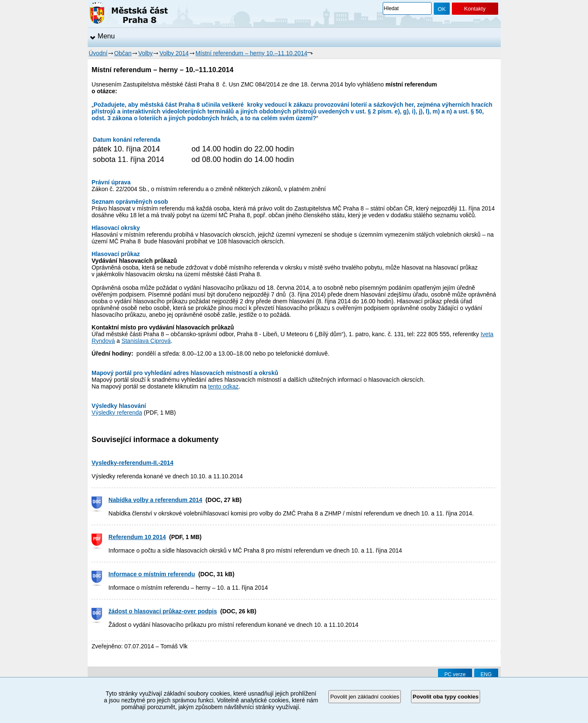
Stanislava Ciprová (146, 341)
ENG (486, 674)
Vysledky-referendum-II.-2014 (132, 463)
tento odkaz (223, 386)
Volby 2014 (174, 53)
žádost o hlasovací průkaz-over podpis (163, 611)
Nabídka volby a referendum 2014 (155, 500)
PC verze (455, 674)
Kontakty (475, 9)
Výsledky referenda (117, 413)
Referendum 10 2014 (137, 537)
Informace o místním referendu (152, 574)
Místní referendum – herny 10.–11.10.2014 (251, 53)
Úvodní (98, 53)
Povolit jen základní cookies (365, 697)
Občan (123, 53)
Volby (145, 53)
